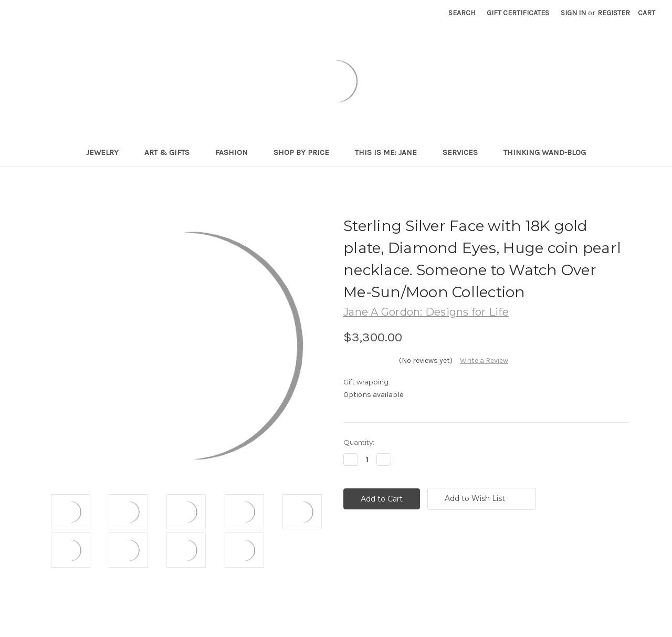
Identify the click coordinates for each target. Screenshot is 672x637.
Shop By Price (306, 152)
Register (614, 13)
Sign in (573, 13)
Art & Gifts (171, 152)
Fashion (236, 152)
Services (465, 152)
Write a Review (484, 361)
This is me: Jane (390, 152)
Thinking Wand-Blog (545, 152)
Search (462, 13)
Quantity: (359, 442)
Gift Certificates (518, 13)
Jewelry (107, 152)
